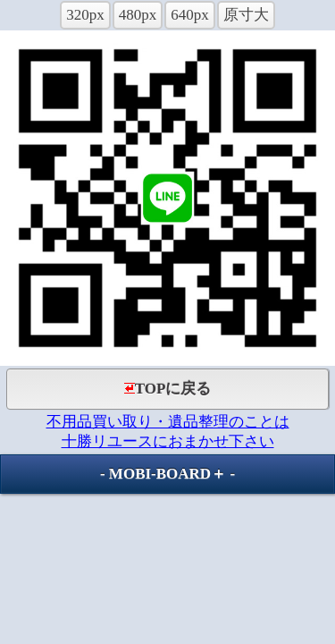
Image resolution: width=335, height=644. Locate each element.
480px (138, 15)
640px (190, 15)
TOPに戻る (168, 389)
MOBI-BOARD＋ (167, 474)
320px (85, 15)
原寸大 (246, 15)
